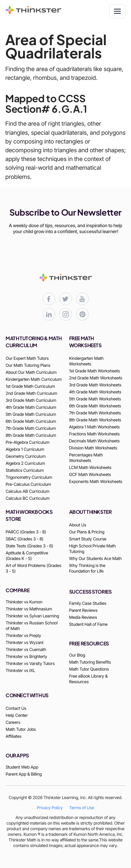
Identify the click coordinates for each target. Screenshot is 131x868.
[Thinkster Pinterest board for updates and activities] (82, 314)
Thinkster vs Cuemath (26, 649)
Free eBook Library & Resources (88, 679)
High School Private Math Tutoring (93, 549)
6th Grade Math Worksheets (95, 406)
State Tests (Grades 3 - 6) (29, 546)
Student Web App (22, 767)
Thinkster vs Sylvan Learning (32, 616)
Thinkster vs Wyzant (24, 642)
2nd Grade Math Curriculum (31, 393)
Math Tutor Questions (89, 669)
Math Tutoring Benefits (90, 662)
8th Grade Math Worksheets (95, 420)
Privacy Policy (50, 808)
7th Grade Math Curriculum (31, 428)
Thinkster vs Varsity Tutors (30, 663)
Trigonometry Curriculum (29, 477)
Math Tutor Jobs (21, 729)
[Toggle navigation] (117, 11)
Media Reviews (83, 617)
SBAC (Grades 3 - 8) (24, 539)
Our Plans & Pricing (87, 532)
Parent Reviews (83, 610)
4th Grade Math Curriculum (31, 407)
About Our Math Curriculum (31, 372)
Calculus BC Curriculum (28, 498)
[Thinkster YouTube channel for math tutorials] (82, 299)
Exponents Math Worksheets (96, 481)
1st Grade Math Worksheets (95, 371)
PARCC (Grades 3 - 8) (26, 532)
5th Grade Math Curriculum (31, 414)
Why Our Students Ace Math (96, 558)
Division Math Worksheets (93, 448)
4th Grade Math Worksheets (95, 392)
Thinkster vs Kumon (24, 602)
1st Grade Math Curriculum (30, 386)
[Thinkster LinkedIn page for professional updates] (49, 314)
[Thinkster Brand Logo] (34, 12)
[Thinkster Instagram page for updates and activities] (66, 314)
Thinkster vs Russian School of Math (32, 626)
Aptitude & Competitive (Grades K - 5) (27, 556)
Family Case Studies (88, 603)
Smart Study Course (88, 539)
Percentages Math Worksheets (86, 458)
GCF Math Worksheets (90, 474)
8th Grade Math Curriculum (31, 435)
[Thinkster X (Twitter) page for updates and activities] (66, 299)
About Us (78, 525)
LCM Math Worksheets (90, 467)
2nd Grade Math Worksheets (96, 378)
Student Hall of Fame (88, 624)
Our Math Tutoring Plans (28, 365)
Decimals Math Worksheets (94, 441)
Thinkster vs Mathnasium (29, 609)
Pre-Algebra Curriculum (27, 442)
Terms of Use (82, 808)
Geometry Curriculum (26, 456)
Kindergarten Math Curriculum (34, 379)
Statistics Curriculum (25, 470)
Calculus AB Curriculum (27, 491)
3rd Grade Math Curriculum (31, 400)
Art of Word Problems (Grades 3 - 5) (33, 568)
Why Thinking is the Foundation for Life (87, 568)
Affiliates (13, 736)
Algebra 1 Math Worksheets (94, 427)
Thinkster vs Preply (23, 635)
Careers (13, 722)
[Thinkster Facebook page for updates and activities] (49, 299)
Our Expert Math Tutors (27, 358)
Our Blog (77, 655)
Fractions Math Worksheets (94, 434)
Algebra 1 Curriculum (25, 449)
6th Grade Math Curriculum (31, 421)
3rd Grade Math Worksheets (95, 385)
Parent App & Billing (24, 774)
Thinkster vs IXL (20, 670)
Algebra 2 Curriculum (25, 463)
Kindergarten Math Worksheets (86, 361)
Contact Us (16, 708)
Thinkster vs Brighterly (26, 656)
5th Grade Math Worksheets (95, 399)
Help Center (17, 715)
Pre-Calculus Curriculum (28, 484)
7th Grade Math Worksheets (95, 413)
